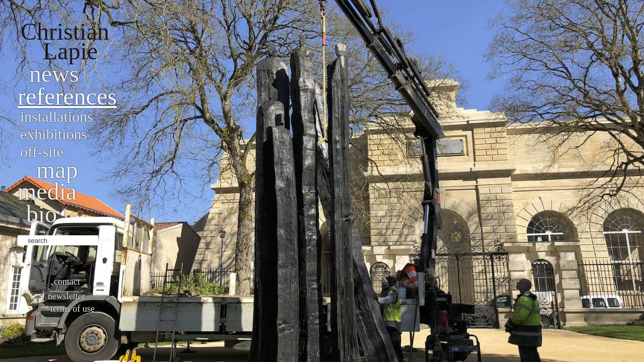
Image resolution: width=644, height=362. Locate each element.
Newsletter (66, 296)
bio (42, 214)
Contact (67, 282)
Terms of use (72, 309)
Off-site (42, 152)
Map (57, 170)
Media (47, 191)
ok (107, 239)
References (67, 96)
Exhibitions (54, 134)
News (54, 74)
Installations (57, 116)
